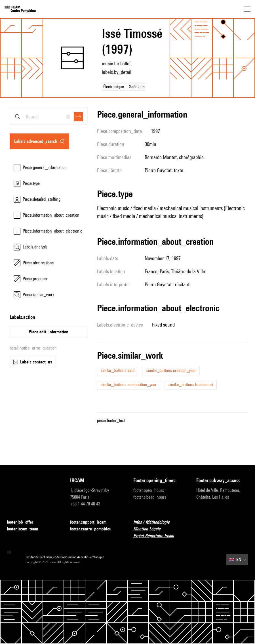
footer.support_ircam (92, 522)
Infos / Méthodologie (155, 522)
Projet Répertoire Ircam (157, 536)
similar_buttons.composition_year (129, 385)
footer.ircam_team (26, 529)
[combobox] (49, 117)
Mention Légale (150, 529)
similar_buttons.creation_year (171, 370)
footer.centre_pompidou (94, 529)
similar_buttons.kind (118, 370)
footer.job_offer (23, 522)
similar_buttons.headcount (191, 385)
